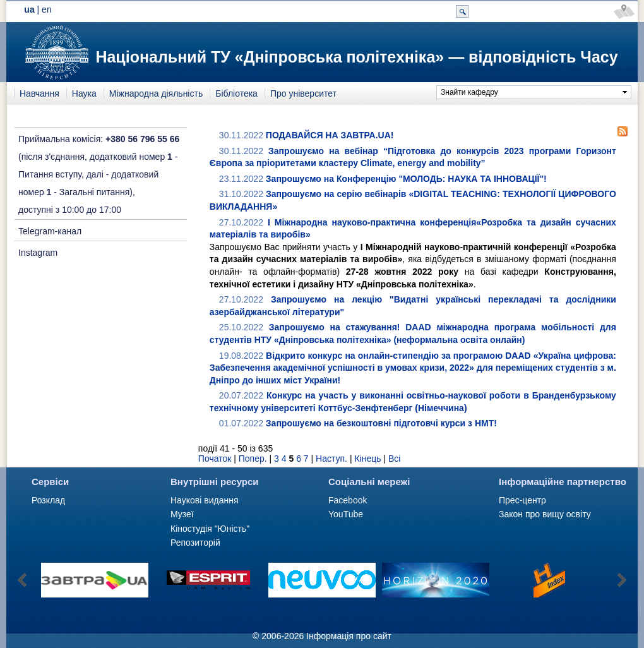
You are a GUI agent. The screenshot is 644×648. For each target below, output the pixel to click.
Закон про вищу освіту (545, 514)
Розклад (48, 500)
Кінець (367, 459)
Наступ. (331, 459)
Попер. (253, 459)
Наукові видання (205, 500)
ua (29, 9)
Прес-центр (522, 500)
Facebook (348, 500)
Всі (394, 459)
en (47, 9)
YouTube (346, 514)
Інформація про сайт (349, 636)
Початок (215, 459)
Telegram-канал (50, 231)
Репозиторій (195, 543)
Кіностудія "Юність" (210, 529)
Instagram (38, 253)
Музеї (182, 514)
